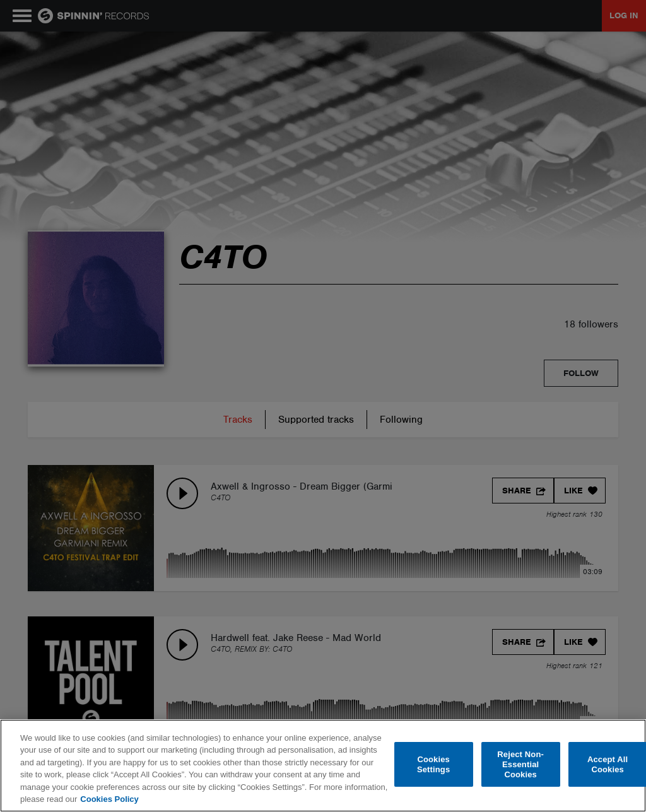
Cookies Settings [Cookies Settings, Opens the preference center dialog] (433, 764)
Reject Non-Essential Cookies (520, 765)
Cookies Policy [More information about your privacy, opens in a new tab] (109, 799)
